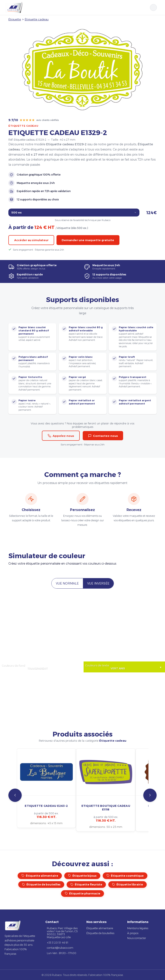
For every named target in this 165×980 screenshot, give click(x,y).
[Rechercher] (153, 8)
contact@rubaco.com (60, 948)
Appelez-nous (61, 436)
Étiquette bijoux (82, 876)
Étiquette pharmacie (82, 894)
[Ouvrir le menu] (159, 8)
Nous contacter (137, 938)
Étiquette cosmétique (125, 876)
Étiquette (15, 19)
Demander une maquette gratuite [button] (88, 240)
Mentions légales (138, 928)
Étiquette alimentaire (40, 876)
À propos (133, 933)
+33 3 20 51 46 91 (58, 942)
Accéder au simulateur (31, 240)
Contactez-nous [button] (103, 436)
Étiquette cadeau (37, 19)
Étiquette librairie (128, 885)
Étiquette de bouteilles (41, 885)
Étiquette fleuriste (86, 885)
